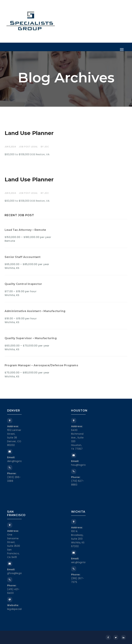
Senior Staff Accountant (23, 257)
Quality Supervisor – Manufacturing (31, 338)
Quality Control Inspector (23, 284)
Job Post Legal (28, 147)
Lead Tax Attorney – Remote (25, 230)
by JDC (45, 147)
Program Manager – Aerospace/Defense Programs (41, 365)
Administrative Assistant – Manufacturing (35, 311)
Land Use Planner (29, 133)
